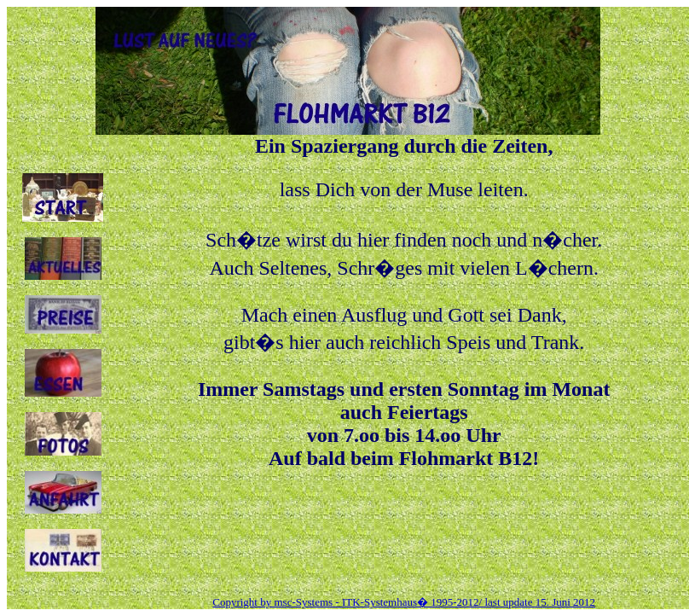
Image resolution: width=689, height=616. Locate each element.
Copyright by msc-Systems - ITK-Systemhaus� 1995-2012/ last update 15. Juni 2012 (404, 602)
